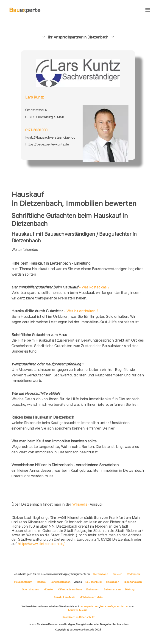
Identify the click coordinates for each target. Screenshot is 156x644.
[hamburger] (148, 10)
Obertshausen (30, 589)
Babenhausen (112, 589)
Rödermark (133, 574)
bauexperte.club (78, 610)
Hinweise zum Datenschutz (78, 617)
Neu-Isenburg (93, 582)
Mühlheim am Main (91, 597)
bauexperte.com (89, 606)
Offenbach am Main (70, 589)
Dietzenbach (100, 574)
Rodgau (42, 582)
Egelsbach (113, 582)
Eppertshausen (133, 582)
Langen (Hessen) (61, 582)
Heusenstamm (23, 582)
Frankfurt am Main (64, 597)
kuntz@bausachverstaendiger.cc (50, 137)
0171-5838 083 (36, 130)
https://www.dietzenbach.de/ (41, 544)
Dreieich (117, 574)
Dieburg (130, 589)
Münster (49, 589)
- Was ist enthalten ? (55, 311)
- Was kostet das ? (60, 287)
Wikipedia (80, 504)
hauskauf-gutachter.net (114, 606)
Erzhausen (93, 589)
